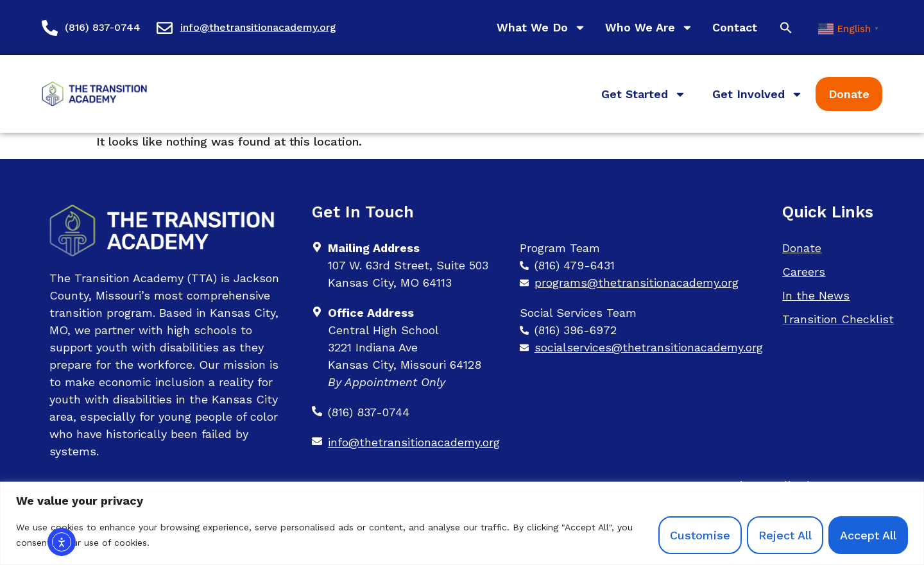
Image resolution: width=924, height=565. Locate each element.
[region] (462, 523)
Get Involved (757, 94)
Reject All (785, 535)
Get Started (644, 94)
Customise (700, 535)
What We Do (541, 28)
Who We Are (649, 28)
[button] (786, 28)
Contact (735, 27)
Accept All (868, 535)
